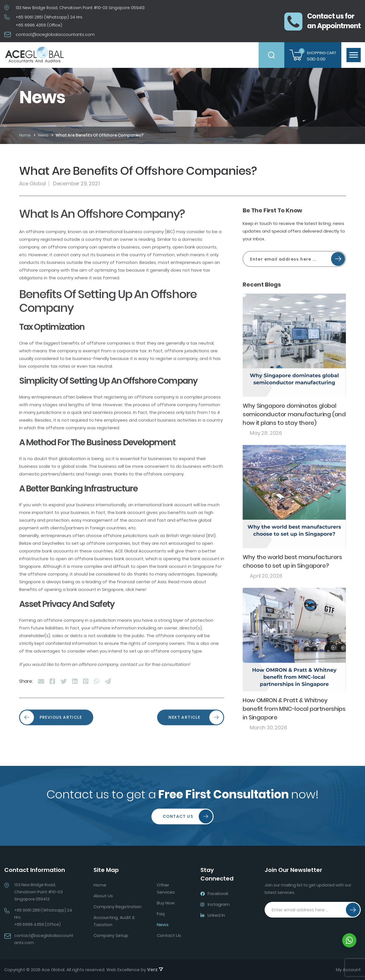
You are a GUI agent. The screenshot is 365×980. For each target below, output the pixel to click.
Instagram (215, 904)
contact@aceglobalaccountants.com (55, 35)
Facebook (214, 893)
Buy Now (166, 903)
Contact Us (188, 816)
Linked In (213, 915)
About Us (103, 896)
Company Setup (111, 935)
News (163, 925)
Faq (161, 914)
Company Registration (117, 907)
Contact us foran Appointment (323, 21)
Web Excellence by (135, 970)
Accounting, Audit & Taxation (114, 921)
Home (100, 885)
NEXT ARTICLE (196, 742)
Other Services (166, 888)
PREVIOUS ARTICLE (51, 742)
